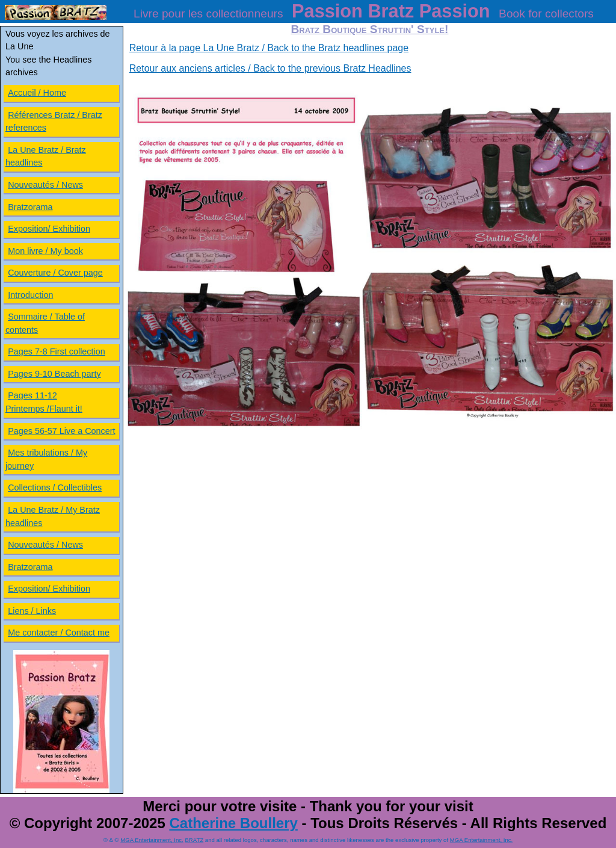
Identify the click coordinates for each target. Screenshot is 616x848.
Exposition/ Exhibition (49, 229)
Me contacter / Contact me (59, 633)
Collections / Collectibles (55, 487)
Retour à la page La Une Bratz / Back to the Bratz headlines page (269, 48)
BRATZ (194, 840)
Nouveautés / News (45, 185)
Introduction (30, 295)
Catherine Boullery (233, 823)
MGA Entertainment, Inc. (152, 840)
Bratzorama (30, 207)
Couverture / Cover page (55, 273)
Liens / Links (32, 611)
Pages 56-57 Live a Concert (61, 431)
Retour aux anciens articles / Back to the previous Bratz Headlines (270, 68)
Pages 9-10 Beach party (54, 374)
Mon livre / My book (45, 251)
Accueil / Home (37, 93)
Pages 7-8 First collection (57, 351)
